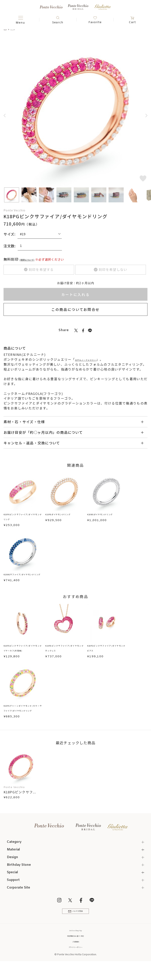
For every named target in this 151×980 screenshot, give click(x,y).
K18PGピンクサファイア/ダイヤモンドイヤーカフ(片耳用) (23, 658)
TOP (6, 29)
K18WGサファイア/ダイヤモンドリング (23, 579)
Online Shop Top (76, 945)
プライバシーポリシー (75, 961)
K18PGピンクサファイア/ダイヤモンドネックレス (64, 658)
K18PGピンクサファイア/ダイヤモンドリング (23, 518)
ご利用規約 (76, 956)
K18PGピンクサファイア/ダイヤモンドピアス (106, 655)
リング (16, 29)
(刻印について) (33, 259)
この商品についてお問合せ (75, 311)
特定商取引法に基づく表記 (75, 950)
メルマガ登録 (75, 924)
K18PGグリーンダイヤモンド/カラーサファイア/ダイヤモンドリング (23, 718)
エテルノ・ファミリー (93, 361)
